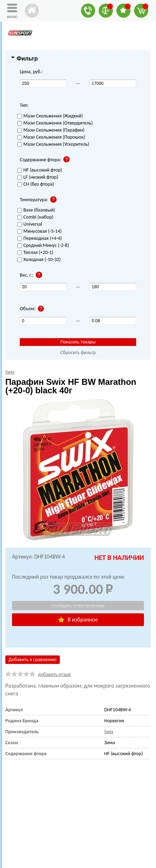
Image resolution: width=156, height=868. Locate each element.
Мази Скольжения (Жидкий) (50, 116)
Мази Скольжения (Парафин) (51, 130)
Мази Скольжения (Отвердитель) (55, 123)
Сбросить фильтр (78, 352)
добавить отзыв (54, 674)
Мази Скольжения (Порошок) (51, 137)
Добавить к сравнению (33, 659)
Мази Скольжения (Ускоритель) (53, 144)
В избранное (78, 620)
